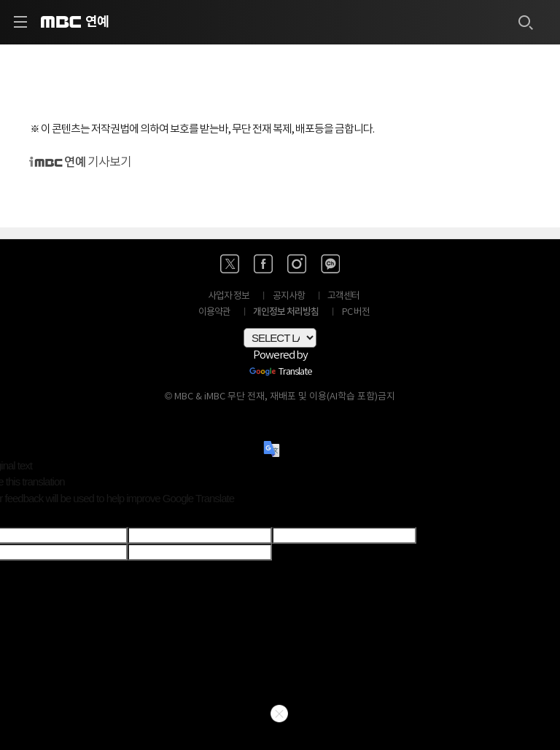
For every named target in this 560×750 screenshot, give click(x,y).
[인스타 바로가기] (297, 264)
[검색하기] (525, 22)
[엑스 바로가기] (230, 264)
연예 (97, 22)
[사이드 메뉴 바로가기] (20, 22)
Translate (281, 372)
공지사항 (289, 296)
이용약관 (214, 312)
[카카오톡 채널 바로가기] (330, 264)
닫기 (279, 714)
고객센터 (343, 296)
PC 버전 (356, 312)
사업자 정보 (229, 296)
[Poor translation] (36, 516)
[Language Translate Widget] (280, 338)
